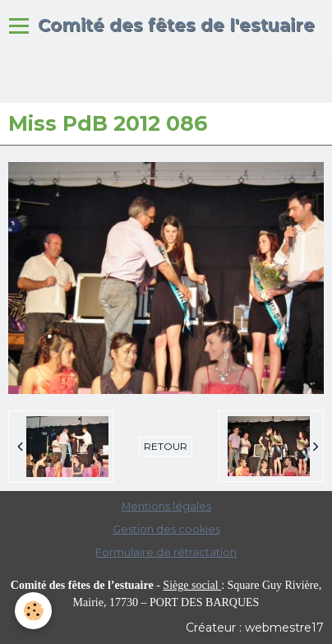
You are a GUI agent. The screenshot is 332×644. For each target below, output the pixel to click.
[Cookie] (33, 611)
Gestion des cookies (166, 529)
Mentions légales (166, 506)
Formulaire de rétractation (166, 552)
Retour (166, 446)
